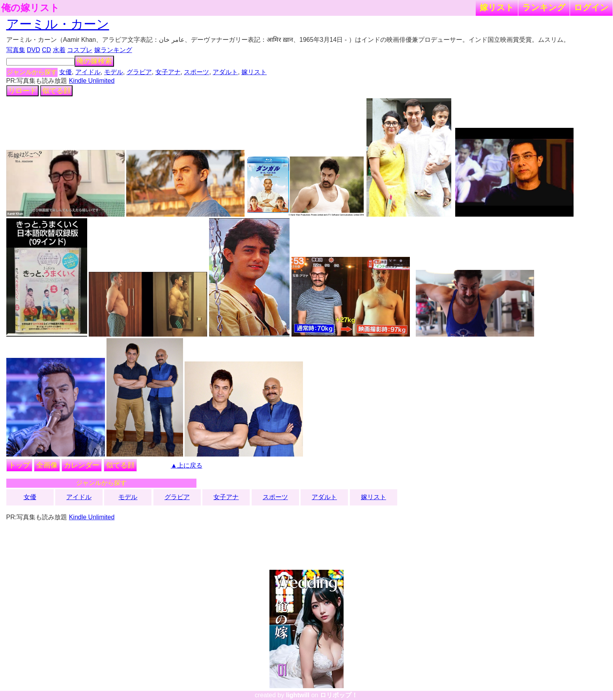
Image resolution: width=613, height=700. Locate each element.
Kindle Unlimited (92, 81)
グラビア (139, 72)
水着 (59, 50)
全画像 (47, 465)
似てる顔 (56, 91)
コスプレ (80, 50)
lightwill (298, 695)
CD (46, 50)
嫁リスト (497, 7)
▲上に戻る (187, 465)
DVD (34, 50)
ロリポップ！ (339, 695)
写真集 (16, 50)
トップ (19, 465)
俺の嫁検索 (94, 61)
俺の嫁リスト (30, 8)
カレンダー (82, 465)
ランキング (544, 7)
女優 (65, 72)
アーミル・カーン (58, 24)
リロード (22, 91)
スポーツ (196, 72)
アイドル (88, 72)
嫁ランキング (113, 50)
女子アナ (168, 72)
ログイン (591, 7)
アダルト (225, 72)
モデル (114, 72)
